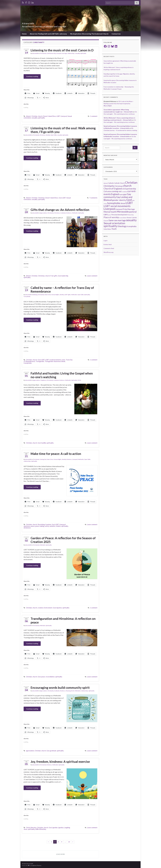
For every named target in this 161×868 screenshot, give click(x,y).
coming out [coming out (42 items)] (117, 191)
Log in (106, 241)
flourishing (41, 524)
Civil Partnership (51, 53)
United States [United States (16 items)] (107, 229)
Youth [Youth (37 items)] (114, 229)
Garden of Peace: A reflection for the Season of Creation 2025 (63, 540)
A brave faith (30, 23)
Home (24, 34)
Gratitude (63, 213)
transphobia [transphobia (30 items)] (132, 226)
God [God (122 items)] (129, 200)
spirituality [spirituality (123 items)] (111, 226)
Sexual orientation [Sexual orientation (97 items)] (114, 223)
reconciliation (50, 677)
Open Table (54, 135)
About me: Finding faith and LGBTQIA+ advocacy (48, 34)
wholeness (27, 528)
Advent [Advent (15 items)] (106, 183)
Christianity (43, 53)
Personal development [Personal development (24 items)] (119, 215)
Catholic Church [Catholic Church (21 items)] (119, 183)
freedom (48, 524)
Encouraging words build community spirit (60, 688)
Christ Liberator (31, 828)
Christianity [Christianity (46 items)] (109, 186)
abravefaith (35, 53)
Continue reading (32, 76)
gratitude (53, 751)
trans (63, 360)
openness (27, 526)
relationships (71, 53)
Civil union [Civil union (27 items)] (107, 191)
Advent (28, 116)
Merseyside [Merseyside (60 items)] (123, 212)
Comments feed (109, 248)
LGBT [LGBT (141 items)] (129, 203)
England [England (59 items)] (115, 194)
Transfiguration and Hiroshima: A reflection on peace (63, 620)
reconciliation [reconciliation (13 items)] (123, 218)
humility (44, 443)
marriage (64, 53)
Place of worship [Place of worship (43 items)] (111, 217)
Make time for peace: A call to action (56, 454)
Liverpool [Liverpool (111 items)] (109, 209)
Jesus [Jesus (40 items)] (123, 203)
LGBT (58, 116)
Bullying (35, 295)
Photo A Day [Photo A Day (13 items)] (131, 215)
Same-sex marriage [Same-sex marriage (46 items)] (117, 220)
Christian (34, 116)
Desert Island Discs (50, 116)
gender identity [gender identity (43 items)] (119, 200)
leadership (65, 276)
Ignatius (61, 828)
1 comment (94, 116)
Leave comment (92, 276)
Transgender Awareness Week (55, 361)
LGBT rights (68, 295)
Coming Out (43, 459)
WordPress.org (108, 252)
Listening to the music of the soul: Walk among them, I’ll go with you (63, 130)
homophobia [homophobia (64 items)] (114, 203)
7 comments (93, 198)
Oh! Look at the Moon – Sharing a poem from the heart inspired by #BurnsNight (119, 104)
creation (40, 608)
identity (48, 135)
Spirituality (83, 53)
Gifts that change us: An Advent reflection (60, 210)
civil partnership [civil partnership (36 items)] (129, 189)
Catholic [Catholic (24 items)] (111, 183)
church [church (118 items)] (127, 186)
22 (69, 842)
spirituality (41, 118)
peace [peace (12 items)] (110, 215)
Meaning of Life (70, 691)
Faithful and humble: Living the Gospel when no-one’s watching (62, 375)
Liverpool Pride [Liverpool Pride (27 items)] (121, 209)
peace (33, 526)
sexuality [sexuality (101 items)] (131, 220)
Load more (60, 854)
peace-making (40, 526)
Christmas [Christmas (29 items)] (119, 186)
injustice (59, 608)
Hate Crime (48, 295)
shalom (58, 526)
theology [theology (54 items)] (122, 226)
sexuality (77, 53)
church (40, 116)
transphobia (28, 363)
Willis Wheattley (41, 829)
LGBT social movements (53, 360)
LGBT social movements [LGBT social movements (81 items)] (117, 206)
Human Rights (55, 295)
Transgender (40, 361)
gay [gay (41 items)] (125, 194)
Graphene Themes (36, 865)
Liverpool (59, 53)
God (60, 198)
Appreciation (43, 213)
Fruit (52, 276)
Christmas (43, 135)
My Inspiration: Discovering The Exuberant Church (89, 34)
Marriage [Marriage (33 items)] (131, 209)
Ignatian (55, 828)
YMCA (79, 380)
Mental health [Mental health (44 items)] (110, 212)
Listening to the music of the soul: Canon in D (62, 50)
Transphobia (27, 296)
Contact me (116, 34)
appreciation (30, 751)
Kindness (69, 213)
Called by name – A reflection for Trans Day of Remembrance (62, 290)
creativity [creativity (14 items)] (124, 192)
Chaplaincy (43, 380)
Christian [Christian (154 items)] (131, 182)
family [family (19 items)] (121, 194)
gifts (56, 276)
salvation (53, 526)
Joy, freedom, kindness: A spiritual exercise (60, 762)
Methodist (75, 213)
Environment (48, 608)
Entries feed (108, 244)
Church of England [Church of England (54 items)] (113, 189)
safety (47, 526)
